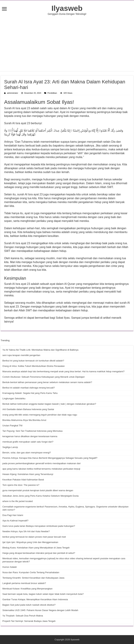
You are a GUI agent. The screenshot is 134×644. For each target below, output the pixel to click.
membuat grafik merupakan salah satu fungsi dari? (28, 442)
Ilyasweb (67, 8)
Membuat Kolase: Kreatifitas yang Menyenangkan (27, 589)
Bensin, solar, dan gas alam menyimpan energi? (27, 453)
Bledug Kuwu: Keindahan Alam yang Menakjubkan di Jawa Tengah (36, 548)
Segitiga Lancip (10, 447)
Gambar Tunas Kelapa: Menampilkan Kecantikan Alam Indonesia (35, 599)
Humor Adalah (10, 567)
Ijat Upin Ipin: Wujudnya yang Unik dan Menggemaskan (30, 542)
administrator (13, 93)
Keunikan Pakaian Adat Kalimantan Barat (23, 480)
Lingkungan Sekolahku (14, 398)
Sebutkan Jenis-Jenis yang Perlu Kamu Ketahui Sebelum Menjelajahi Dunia (40, 496)
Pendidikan (52, 93)
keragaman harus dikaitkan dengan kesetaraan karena (30, 436)
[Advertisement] (67, 43)
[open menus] (4, 9)
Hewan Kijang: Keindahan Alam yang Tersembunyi (28, 474)
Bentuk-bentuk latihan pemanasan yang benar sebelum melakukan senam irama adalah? (47, 382)
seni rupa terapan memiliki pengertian (21, 355)
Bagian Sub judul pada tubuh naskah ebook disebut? (29, 605)
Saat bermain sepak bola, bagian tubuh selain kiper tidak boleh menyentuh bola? (43, 594)
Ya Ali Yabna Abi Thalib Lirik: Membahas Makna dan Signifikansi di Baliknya (40, 350)
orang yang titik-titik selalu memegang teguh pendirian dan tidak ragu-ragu (40, 415)
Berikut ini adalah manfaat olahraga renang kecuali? (29, 388)
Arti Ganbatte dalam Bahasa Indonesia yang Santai (28, 409)
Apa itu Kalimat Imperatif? (15, 521)
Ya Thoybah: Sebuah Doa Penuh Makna (23, 616)
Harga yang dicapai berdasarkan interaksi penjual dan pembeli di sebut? (39, 553)
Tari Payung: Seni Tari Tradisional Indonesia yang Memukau (33, 431)
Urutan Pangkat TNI (12, 426)
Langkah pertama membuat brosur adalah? (24, 583)
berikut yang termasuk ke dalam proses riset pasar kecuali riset (34, 537)
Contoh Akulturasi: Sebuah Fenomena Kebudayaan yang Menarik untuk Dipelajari (44, 377)
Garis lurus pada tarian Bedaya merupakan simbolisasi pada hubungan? (39, 526)
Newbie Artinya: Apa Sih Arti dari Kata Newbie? (26, 531)
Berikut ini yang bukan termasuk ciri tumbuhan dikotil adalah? (33, 361)
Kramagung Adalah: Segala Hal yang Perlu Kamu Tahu (30, 393)
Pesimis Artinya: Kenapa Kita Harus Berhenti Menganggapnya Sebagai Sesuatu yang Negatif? (50, 458)
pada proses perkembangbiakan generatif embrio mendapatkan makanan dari (42, 463)
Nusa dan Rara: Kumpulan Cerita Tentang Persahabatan (31, 572)
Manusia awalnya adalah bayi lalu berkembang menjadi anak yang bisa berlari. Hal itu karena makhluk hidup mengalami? (64, 371)
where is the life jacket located (18, 501)
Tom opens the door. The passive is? (21, 485)
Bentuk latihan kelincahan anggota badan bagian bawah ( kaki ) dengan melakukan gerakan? (49, 404)
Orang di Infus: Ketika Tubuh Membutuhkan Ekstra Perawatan (34, 366)
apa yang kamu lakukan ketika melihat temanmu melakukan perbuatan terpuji (41, 469)
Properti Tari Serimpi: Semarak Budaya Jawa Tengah (29, 621)
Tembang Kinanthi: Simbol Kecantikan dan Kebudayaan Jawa (33, 578)
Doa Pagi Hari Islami (13, 515)
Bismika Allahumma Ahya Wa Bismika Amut (24, 420)
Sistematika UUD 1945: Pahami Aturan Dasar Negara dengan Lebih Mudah (40, 610)
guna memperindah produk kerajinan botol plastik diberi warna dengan (38, 490)
